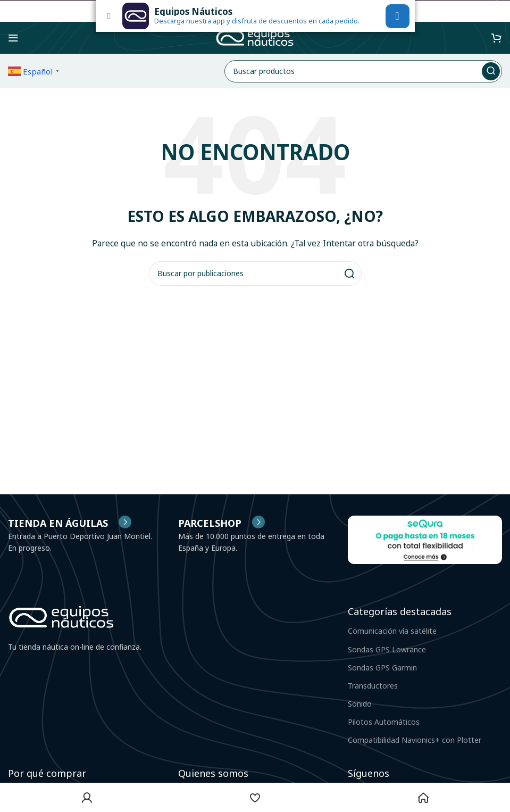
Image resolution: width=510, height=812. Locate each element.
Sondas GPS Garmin (382, 668)
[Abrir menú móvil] (13, 38)
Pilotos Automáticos (384, 722)
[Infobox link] (221, 523)
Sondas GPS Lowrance (387, 649)
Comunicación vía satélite (392, 631)
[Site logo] (255, 37)
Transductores (373, 686)
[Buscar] (363, 71)
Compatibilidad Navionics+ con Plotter (415, 740)
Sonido (360, 704)
